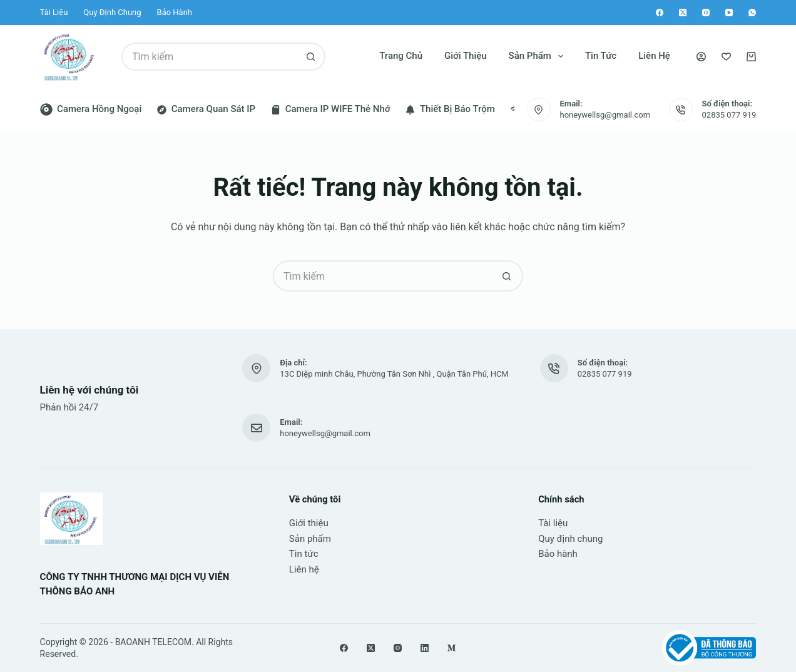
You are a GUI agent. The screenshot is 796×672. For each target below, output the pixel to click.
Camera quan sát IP (206, 109)
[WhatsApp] (752, 13)
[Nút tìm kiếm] (311, 57)
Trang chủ (401, 56)
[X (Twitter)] (683, 13)
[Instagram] (706, 13)
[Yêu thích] (726, 57)
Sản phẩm (538, 56)
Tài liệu (54, 12)
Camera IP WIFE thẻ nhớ (330, 109)
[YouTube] (729, 13)
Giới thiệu (466, 56)
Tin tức (601, 56)
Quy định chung (112, 12)
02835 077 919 (729, 115)
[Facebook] (660, 13)
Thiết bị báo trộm (450, 109)
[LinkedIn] (425, 648)
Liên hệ (654, 56)
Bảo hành (175, 12)
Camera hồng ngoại (91, 109)
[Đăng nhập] (701, 57)
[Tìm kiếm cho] (209, 57)
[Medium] (452, 648)
